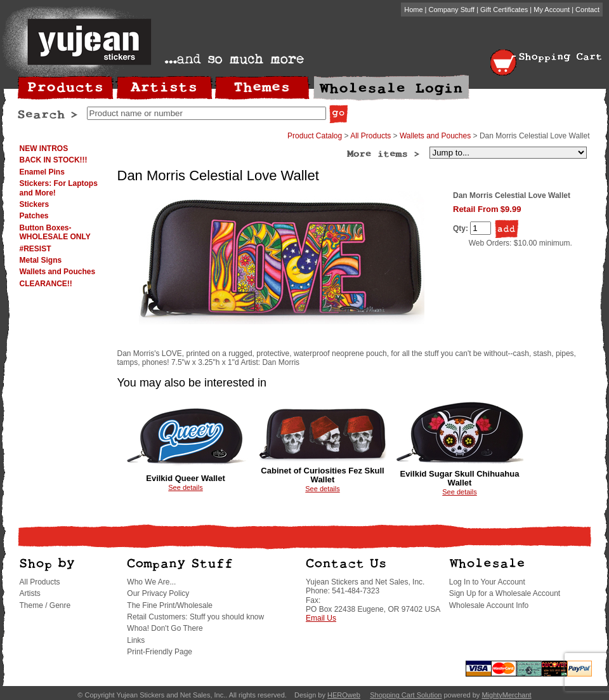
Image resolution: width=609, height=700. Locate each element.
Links (136, 640)
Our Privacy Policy (158, 593)
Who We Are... (151, 582)
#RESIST (36, 249)
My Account (552, 10)
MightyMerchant (506, 695)
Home (413, 10)
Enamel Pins (42, 172)
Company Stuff (452, 10)
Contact (587, 10)
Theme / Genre (45, 605)
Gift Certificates (504, 10)
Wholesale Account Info (489, 605)
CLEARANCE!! (46, 284)
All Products (370, 136)
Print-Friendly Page (160, 652)
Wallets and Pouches (58, 272)
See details (185, 487)
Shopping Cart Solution (406, 695)
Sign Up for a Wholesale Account (505, 593)
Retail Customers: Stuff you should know (195, 617)
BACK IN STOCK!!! (54, 160)
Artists (30, 593)
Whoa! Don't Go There (165, 628)
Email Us (321, 618)
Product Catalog (315, 136)
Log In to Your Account (487, 582)
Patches (34, 216)
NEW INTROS (44, 149)
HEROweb (344, 695)
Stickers (35, 204)
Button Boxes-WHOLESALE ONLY (55, 232)
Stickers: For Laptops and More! (59, 188)
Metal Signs (41, 260)
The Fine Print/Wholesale (170, 605)
